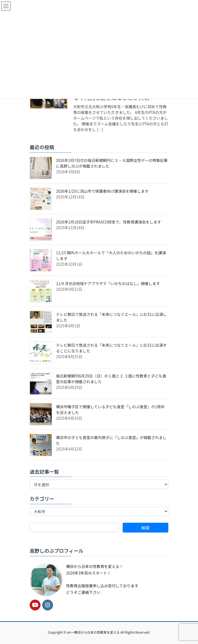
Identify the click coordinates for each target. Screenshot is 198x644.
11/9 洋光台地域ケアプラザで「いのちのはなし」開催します (108, 283)
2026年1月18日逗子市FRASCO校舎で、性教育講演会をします (109, 222)
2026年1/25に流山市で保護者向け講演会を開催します (102, 191)
